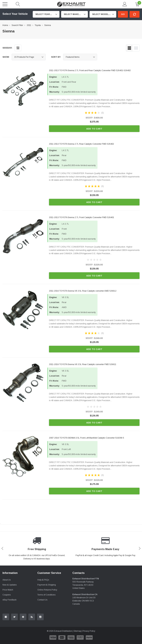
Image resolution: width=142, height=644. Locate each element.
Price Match (8, 590)
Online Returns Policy (47, 590)
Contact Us (42, 600)
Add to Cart (94, 129)
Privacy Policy (89, 631)
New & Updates (10, 585)
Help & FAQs (43, 580)
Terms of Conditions (46, 595)
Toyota (38, 25)
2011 (29, 25)
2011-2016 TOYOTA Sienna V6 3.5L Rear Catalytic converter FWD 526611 (83, 364)
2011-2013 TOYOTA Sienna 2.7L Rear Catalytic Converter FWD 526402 (81, 144)
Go (123, 14)
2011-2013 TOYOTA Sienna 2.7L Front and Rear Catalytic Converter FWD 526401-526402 (90, 70)
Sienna (48, 25)
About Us (7, 580)
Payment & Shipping (47, 585)
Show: (6, 57)
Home (5, 25)
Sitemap (77, 631)
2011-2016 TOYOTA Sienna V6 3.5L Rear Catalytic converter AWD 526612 (83, 291)
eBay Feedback (9, 600)
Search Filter (17, 25)
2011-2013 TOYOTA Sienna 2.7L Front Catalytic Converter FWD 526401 (82, 217)
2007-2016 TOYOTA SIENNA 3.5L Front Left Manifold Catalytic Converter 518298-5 (87, 438)
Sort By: (56, 57)
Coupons (7, 595)
